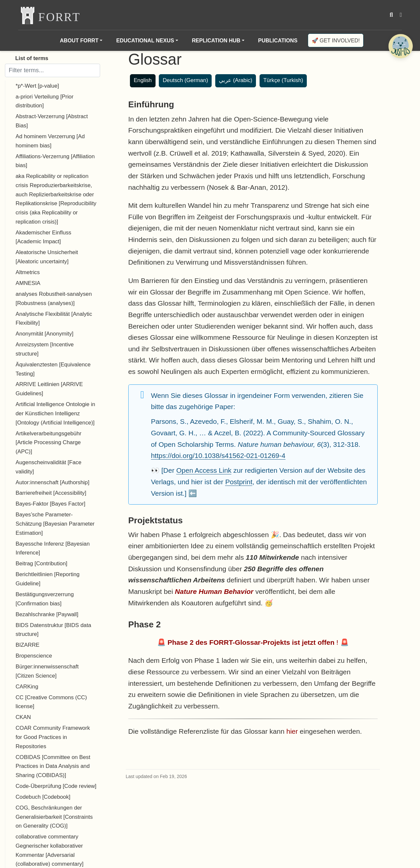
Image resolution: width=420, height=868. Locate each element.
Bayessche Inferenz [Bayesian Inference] (53, 548)
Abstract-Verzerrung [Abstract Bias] (52, 121)
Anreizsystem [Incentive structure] (45, 349)
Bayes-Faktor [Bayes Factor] (51, 504)
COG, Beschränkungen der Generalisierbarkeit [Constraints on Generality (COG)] (54, 817)
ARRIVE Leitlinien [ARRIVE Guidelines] (49, 389)
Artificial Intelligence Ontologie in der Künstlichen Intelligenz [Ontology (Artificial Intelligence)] (56, 413)
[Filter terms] (52, 70)
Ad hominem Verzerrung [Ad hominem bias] (50, 141)
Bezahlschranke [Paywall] (47, 614)
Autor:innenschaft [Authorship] (53, 482)
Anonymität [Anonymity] (45, 334)
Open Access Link (204, 470)
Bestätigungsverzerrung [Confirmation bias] (45, 599)
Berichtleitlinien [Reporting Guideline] (48, 579)
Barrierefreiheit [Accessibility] (51, 493)
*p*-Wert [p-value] (37, 86)
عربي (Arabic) (235, 80)
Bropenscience (34, 656)
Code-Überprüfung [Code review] (56, 786)
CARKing (27, 687)
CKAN (23, 717)
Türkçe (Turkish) (283, 80)
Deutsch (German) (185, 80)
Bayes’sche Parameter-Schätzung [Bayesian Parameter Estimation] (55, 524)
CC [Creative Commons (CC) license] (51, 702)
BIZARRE (28, 645)
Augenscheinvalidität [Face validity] (49, 467)
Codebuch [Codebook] (43, 797)
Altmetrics (28, 272)
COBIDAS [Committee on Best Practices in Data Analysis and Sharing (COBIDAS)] (53, 766)
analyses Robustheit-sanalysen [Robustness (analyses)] (54, 299)
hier (292, 731)
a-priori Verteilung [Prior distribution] (45, 101)
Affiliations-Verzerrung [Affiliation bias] (55, 161)
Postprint (239, 482)
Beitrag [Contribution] (42, 564)
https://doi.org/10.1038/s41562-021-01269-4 (218, 456)
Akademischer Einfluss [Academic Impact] (44, 237)
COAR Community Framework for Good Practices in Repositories (53, 737)
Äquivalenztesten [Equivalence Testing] (53, 369)
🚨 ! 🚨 (253, 642)
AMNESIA (28, 283)
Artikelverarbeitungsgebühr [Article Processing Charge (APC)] (49, 443)
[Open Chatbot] (400, 46)
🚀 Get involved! (336, 40)
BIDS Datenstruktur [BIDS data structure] (53, 630)
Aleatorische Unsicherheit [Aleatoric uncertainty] (47, 257)
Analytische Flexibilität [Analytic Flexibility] (54, 319)
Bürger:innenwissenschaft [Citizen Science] (47, 671)
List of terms (32, 58)
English (143, 80)
